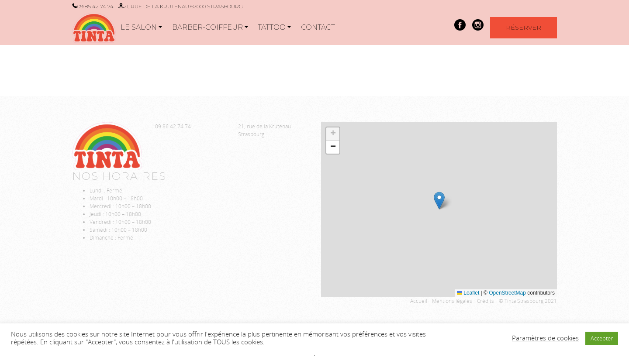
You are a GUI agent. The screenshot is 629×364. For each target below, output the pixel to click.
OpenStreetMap (507, 293)
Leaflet (468, 293)
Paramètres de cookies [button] (545, 338)
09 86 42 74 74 (95, 6)
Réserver (524, 27)
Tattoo (272, 27)
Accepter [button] (602, 338)
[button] (439, 201)
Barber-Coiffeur (207, 27)
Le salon (139, 27)
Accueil (419, 301)
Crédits (486, 301)
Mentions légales (452, 301)
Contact (318, 27)
